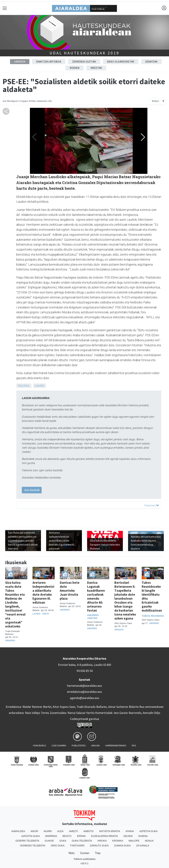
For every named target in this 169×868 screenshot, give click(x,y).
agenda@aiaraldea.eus (84, 698)
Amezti (73, 831)
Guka (63, 841)
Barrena (51, 836)
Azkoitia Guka (31, 836)
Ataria (130, 831)
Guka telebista (82, 841)
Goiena (143, 836)
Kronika (118, 841)
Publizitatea (79, 745)
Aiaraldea (18, 831)
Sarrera (20, 62)
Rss (134, 745)
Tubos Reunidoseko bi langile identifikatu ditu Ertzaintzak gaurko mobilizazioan (152, 596)
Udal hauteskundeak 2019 (84, 53)
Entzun (155, 101)
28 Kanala (143, 846)
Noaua (149, 841)
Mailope (134, 841)
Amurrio (10, 641)
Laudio (40, 386)
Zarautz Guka (99, 846)
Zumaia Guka (122, 846)
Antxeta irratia (110, 831)
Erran (81, 836)
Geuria (128, 836)
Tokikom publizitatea (84, 859)
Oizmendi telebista (33, 846)
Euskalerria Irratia (104, 836)
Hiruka (102, 841)
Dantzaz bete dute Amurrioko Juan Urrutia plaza (70, 590)
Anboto (89, 831)
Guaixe (49, 841)
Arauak (95, 745)
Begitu (67, 836)
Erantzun (152, 505)
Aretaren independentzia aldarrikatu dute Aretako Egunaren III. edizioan (43, 592)
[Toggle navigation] (5, 8)
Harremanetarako (116, 745)
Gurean (85, 853)
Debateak (151, 62)
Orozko (119, 630)
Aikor (34, 831)
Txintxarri (77, 846)
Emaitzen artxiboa (49, 62)
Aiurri (48, 831)
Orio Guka (58, 846)
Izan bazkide (32, 490)
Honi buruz (40, 745)
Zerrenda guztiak (84, 62)
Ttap (98, 853)
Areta (46, 614)
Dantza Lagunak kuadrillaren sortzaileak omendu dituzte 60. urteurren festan (96, 596)
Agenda (75, 68)
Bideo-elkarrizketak (121, 62)
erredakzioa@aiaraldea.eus (84, 692)
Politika (24, 386)
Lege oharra (59, 745)
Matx (72, 853)
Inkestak (96, 68)
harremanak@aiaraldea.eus (84, 686)
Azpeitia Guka (149, 831)
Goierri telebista (27, 841)
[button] (143, 137)
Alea (60, 831)
